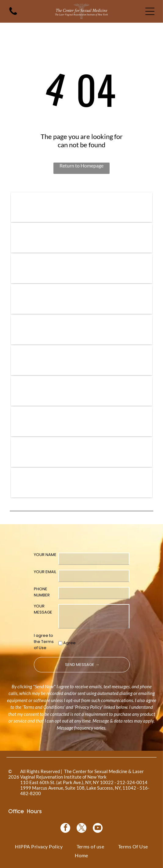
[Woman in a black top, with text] (81, 421)
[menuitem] (39, 846)
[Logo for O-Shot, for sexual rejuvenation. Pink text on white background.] (81, 391)
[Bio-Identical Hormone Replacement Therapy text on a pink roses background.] (81, 299)
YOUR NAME (45, 555)
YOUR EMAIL (45, 572)
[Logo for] (81, 207)
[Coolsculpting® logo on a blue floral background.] (81, 330)
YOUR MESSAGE (43, 609)
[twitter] (81, 829)
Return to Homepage (81, 165)
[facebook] (65, 829)
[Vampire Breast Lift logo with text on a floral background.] (81, 268)
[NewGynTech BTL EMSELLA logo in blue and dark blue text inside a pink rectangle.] (81, 483)
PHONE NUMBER (42, 592)
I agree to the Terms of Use (44, 642)
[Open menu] (150, 11)
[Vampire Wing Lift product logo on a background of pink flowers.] (81, 238)
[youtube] (98, 829)
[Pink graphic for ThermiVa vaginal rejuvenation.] (81, 360)
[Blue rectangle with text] (81, 452)
